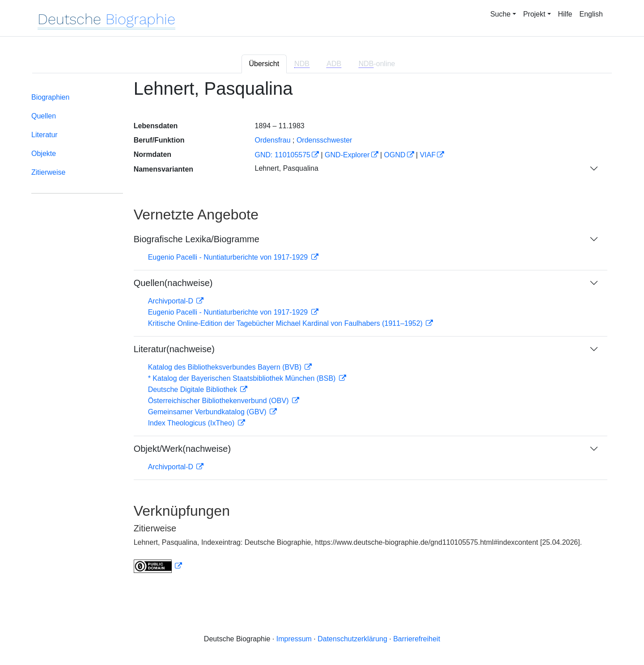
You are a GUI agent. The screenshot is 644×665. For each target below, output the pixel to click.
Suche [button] (500, 14)
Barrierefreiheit (417, 639)
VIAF (428, 155)
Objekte (44, 154)
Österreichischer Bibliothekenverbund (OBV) (219, 401)
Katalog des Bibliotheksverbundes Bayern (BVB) (226, 367)
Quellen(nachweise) (173, 283)
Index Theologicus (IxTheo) (192, 423)
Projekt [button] (534, 14)
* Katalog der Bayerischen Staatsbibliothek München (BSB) (243, 378)
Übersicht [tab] (264, 64)
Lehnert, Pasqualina (286, 168)
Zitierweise (48, 172)
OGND (395, 155)
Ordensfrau (272, 140)
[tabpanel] (322, 331)
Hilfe (565, 14)
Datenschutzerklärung (352, 639)
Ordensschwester (324, 140)
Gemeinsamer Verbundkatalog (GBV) (208, 412)
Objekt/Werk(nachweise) (182, 449)
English (591, 14)
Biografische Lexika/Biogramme (197, 239)
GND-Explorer (347, 155)
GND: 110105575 (282, 155)
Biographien (50, 97)
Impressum (294, 639)
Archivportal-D (172, 301)
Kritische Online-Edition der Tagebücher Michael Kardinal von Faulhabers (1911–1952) (286, 323)
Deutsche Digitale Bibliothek (194, 389)
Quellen (44, 116)
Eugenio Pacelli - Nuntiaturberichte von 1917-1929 (229, 257)
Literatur (44, 135)
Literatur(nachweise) (174, 349)
